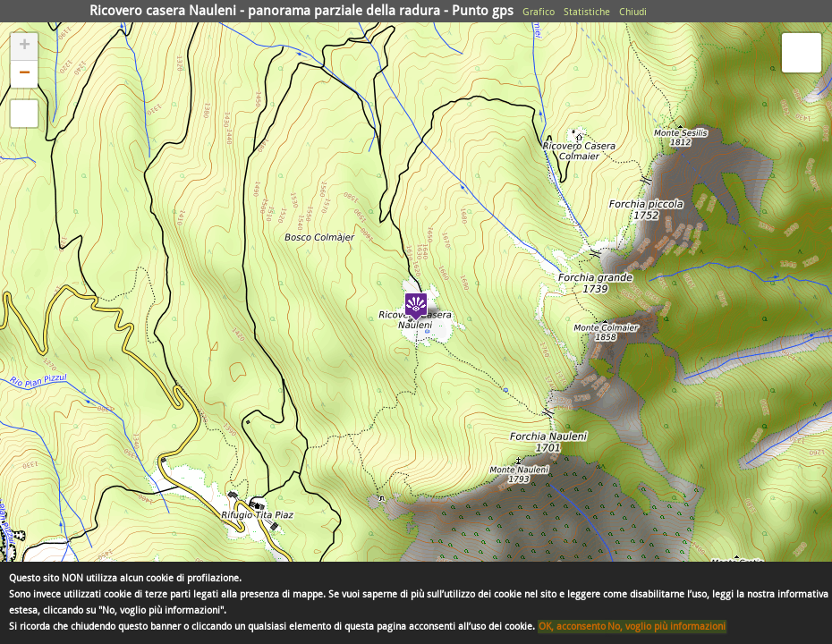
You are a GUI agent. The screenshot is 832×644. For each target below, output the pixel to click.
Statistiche (587, 12)
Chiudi (633, 12)
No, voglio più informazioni (666, 627)
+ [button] (25, 47)
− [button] (25, 74)
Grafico (539, 12)
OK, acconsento (572, 627)
